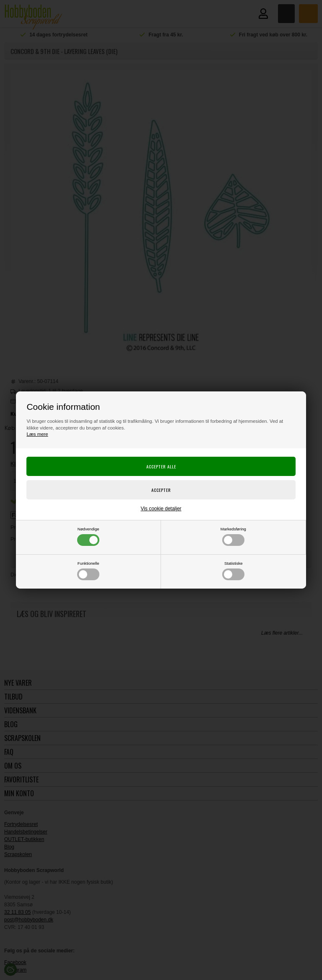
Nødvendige (88, 536)
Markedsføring (233, 536)
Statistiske (233, 571)
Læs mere (37, 434)
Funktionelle (88, 571)
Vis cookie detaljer (161, 509)
